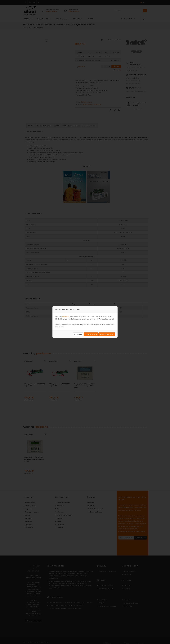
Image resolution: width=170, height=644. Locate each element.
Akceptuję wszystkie (107, 334)
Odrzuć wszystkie (91, 334)
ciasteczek (65, 317)
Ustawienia (78, 334)
